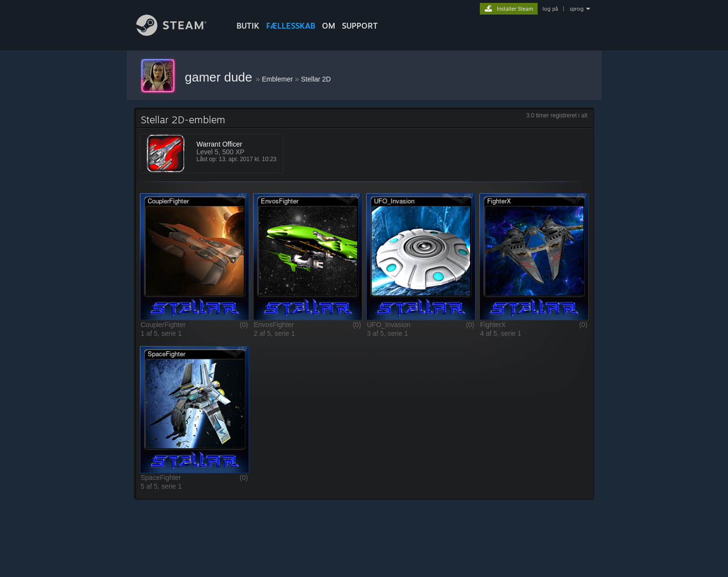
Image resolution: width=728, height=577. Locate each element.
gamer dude (220, 77)
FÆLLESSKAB (291, 26)
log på (550, 9)
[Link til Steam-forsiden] (179, 33)
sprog (577, 9)
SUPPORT (360, 26)
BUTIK (248, 26)
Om (329, 26)
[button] (195, 256)
